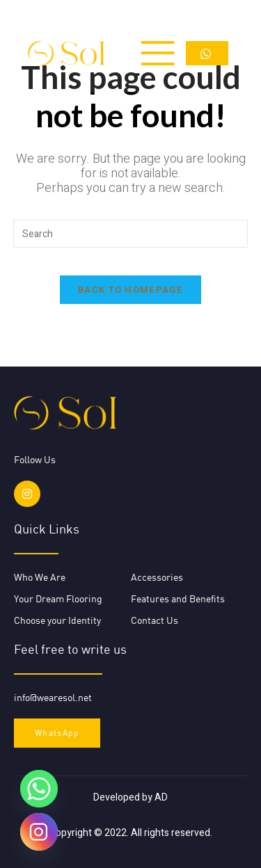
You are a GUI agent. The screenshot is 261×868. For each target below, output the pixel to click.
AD (161, 797)
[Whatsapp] (39, 789)
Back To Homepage (130, 290)
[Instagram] (39, 832)
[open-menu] (153, 53)
